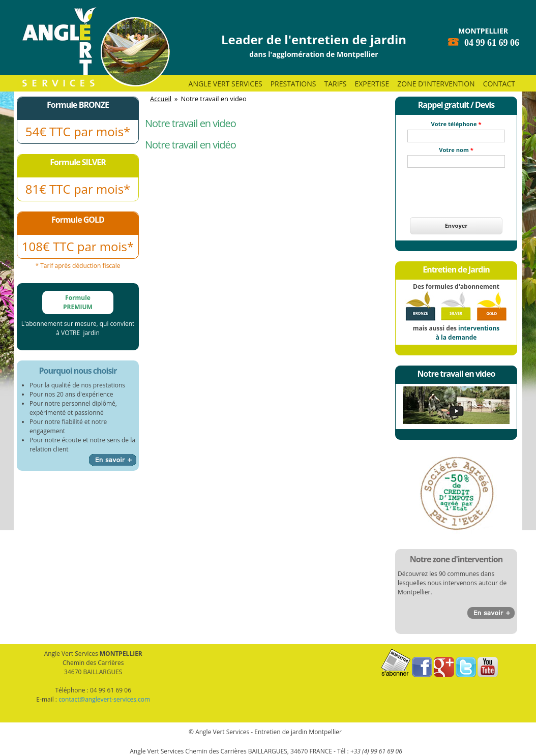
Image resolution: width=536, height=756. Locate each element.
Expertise (372, 84)
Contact (499, 84)
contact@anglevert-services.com (104, 699)
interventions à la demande (468, 333)
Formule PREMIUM (78, 302)
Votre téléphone (456, 124)
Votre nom (456, 150)
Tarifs (335, 84)
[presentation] (456, 186)
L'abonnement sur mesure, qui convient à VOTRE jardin (78, 328)
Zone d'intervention (436, 84)
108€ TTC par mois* (78, 246)
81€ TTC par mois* (78, 189)
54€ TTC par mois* (78, 131)
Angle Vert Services (226, 84)
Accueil (161, 99)
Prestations (293, 84)
